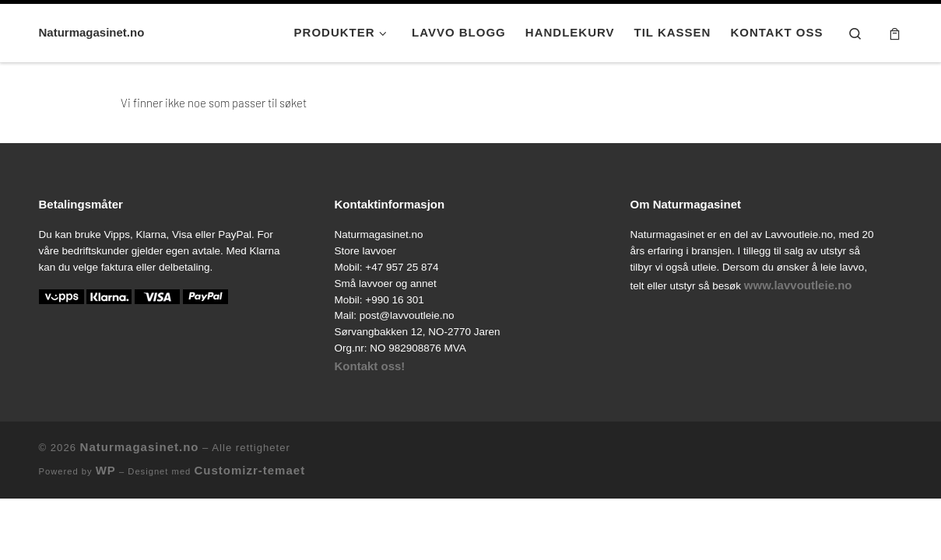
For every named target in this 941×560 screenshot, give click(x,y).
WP (106, 470)
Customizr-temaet (249, 470)
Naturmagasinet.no (140, 447)
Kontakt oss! (370, 366)
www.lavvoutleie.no (798, 285)
